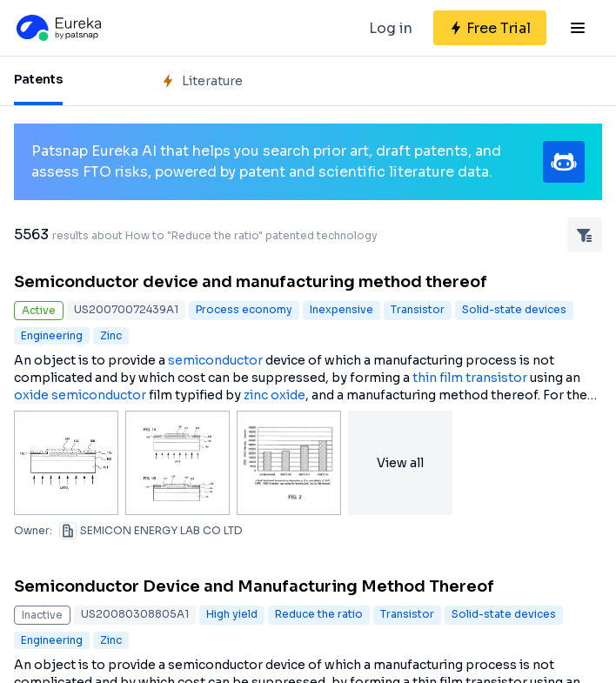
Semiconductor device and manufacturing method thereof (251, 282)
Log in (391, 28)
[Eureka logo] (57, 28)
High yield (232, 614)
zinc (256, 395)
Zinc (111, 335)
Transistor (418, 309)
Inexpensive (341, 309)
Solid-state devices (514, 309)
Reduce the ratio (319, 614)
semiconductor (215, 360)
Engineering (52, 335)
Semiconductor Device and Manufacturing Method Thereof (254, 586)
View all (400, 463)
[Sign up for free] (490, 28)
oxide (31, 395)
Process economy (244, 309)
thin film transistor (470, 378)
